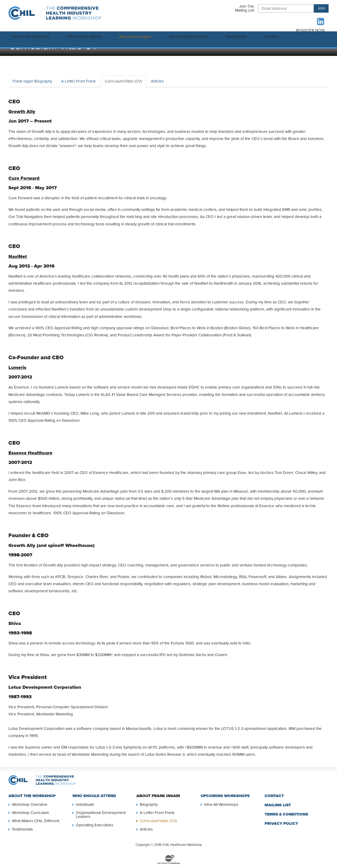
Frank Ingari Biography (32, 76)
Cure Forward (24, 173)
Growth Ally (22, 106)
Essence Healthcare (30, 448)
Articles (157, 76)
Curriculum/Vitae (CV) (123, 76)
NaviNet (18, 251)
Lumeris (17, 362)
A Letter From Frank (78, 76)
